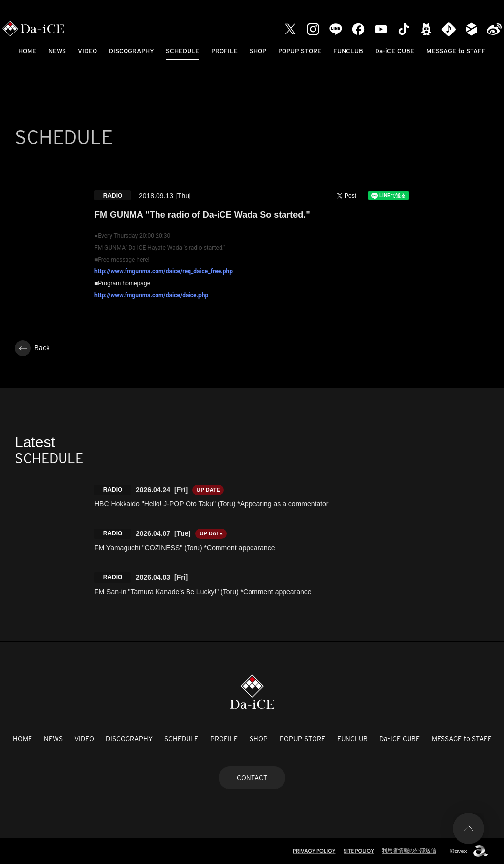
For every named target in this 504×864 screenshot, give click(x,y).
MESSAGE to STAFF (456, 51)
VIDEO (87, 51)
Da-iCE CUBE (395, 51)
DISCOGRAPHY (131, 51)
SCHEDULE (183, 51)
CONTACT (252, 778)
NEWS (57, 51)
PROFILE (224, 51)
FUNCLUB (348, 51)
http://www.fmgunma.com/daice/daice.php (151, 295)
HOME (27, 51)
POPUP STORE (300, 51)
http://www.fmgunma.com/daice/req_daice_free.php (164, 271)
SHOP (258, 51)
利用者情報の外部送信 (409, 850)
